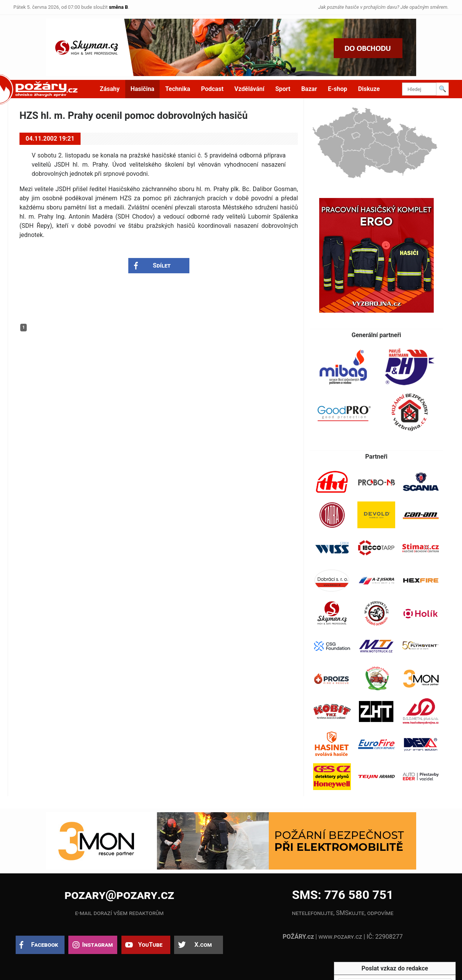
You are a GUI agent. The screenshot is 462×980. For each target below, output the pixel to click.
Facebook (45, 945)
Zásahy (110, 89)
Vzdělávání (250, 89)
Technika (178, 89)
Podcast (212, 89)
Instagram (97, 945)
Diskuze (369, 89)
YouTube (150, 945)
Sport (283, 89)
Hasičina (142, 89)
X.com (203, 945)
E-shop (338, 89)
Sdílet (162, 265)
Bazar (309, 89)
